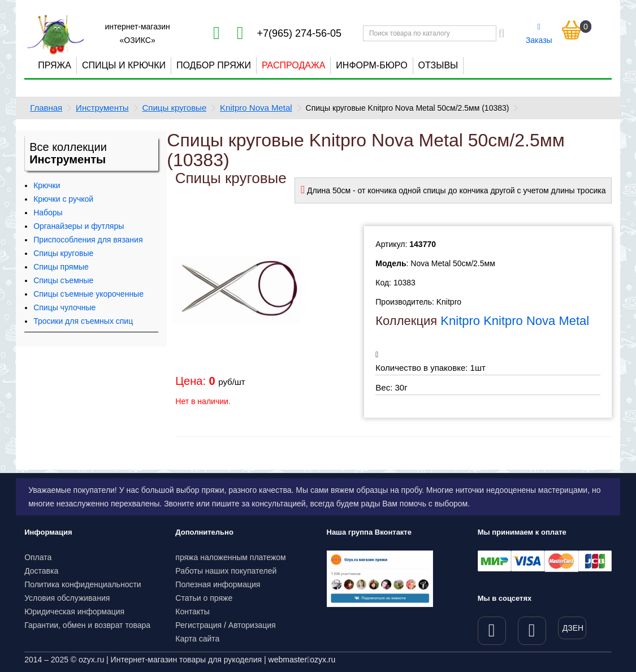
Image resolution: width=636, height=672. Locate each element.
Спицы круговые (175, 108)
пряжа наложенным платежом (230, 557)
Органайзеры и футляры (79, 226)
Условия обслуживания (67, 598)
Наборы (48, 213)
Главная (46, 108)
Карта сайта (197, 639)
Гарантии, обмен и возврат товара (87, 625)
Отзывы (438, 65)
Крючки (47, 185)
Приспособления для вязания (88, 240)
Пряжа (55, 65)
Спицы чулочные (64, 307)
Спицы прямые (61, 267)
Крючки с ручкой (63, 199)
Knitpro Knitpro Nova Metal (515, 321)
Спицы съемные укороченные (88, 294)
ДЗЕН (573, 628)
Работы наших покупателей (226, 571)
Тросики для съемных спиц (83, 321)
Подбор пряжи (214, 65)
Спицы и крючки (124, 65)
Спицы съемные (63, 280)
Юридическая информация (74, 612)
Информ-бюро (371, 65)
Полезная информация (218, 584)
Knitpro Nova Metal (256, 108)
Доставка (41, 571)
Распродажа (293, 65)
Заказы (539, 34)
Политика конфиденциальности (83, 584)
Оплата (38, 557)
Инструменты (102, 108)
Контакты (192, 612)
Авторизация (252, 625)
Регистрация (198, 625)
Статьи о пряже (204, 598)
